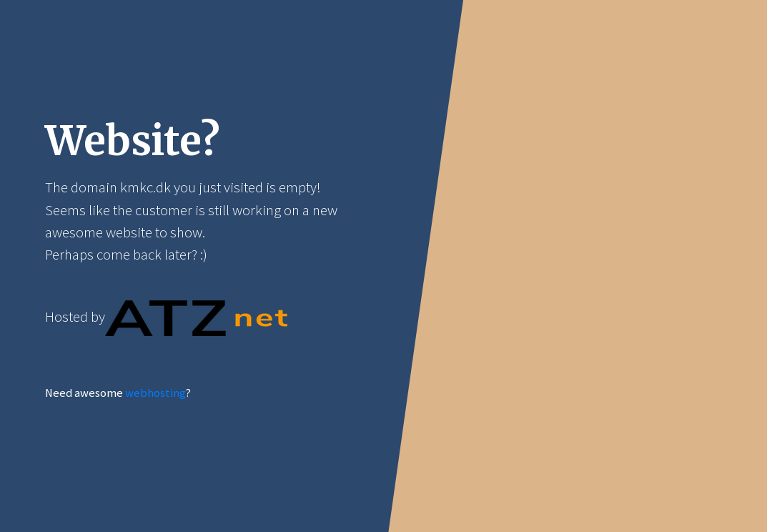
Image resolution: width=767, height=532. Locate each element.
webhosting (155, 393)
